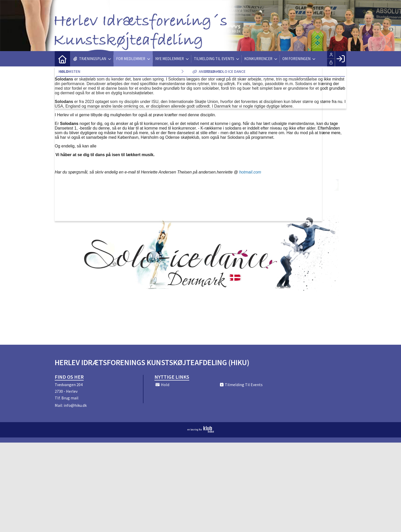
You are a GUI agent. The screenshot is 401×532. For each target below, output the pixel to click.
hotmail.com (250, 172)
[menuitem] (62, 59)
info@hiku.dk (75, 405)
